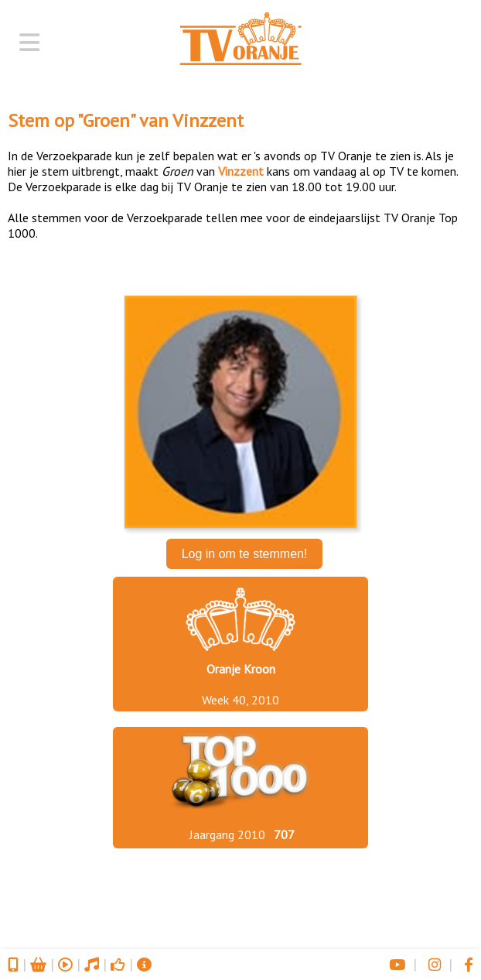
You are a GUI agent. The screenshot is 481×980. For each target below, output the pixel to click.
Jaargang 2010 (227, 834)
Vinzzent (208, 120)
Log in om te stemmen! (245, 554)
